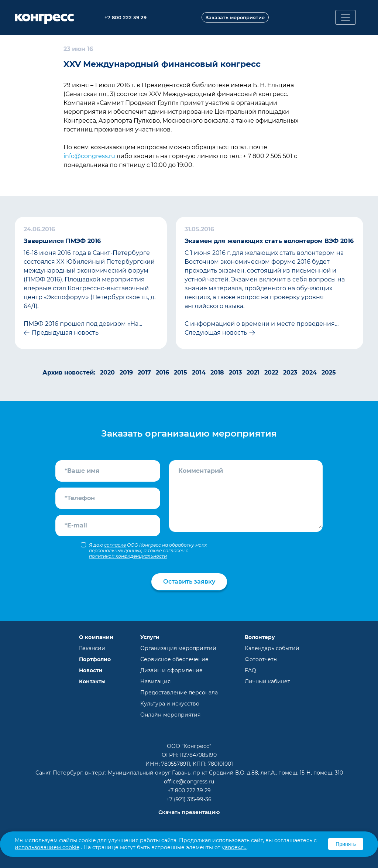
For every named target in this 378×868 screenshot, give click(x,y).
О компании (96, 637)
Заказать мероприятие (235, 17)
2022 (271, 373)
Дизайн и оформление (171, 670)
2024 (309, 373)
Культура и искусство (170, 704)
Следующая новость (216, 333)
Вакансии (92, 648)
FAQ (250, 670)
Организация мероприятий (178, 648)
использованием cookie (47, 847)
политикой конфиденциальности (128, 556)
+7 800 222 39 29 (189, 790)
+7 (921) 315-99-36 (189, 799)
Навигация (155, 681)
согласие (115, 545)
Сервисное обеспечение (174, 659)
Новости (91, 670)
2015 (181, 373)
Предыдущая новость (65, 333)
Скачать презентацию (189, 812)
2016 (162, 373)
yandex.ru (234, 847)
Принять (346, 844)
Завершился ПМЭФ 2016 (62, 241)
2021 (253, 373)
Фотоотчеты (261, 659)
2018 (217, 373)
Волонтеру (260, 637)
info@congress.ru (89, 156)
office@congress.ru (189, 782)
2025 (329, 373)
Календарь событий (272, 648)
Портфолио (95, 659)
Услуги (150, 637)
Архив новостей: (69, 373)
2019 (126, 373)
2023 (290, 373)
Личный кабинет (267, 681)
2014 (199, 373)
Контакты (92, 681)
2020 (107, 373)
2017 (144, 373)
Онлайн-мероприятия (170, 715)
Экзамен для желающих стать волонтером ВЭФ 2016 (269, 241)
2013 (235, 373)
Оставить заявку (189, 582)
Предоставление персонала (179, 693)
